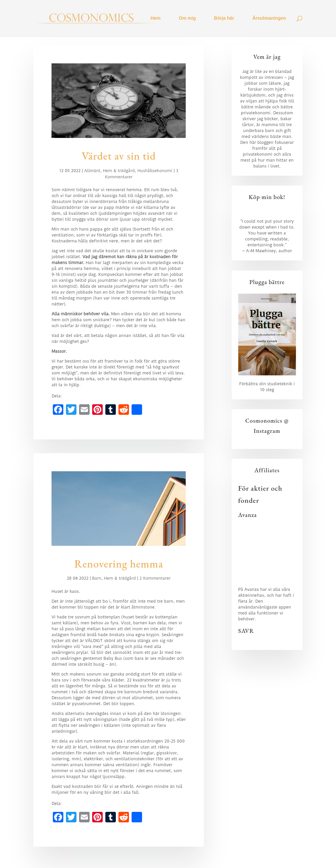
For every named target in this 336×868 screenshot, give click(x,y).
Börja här (224, 19)
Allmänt (92, 171)
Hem (156, 19)
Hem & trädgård (119, 171)
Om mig (187, 19)
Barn (97, 578)
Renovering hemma (119, 564)
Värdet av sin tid (119, 156)
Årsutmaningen (269, 19)
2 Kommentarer (155, 578)
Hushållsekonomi (155, 171)
